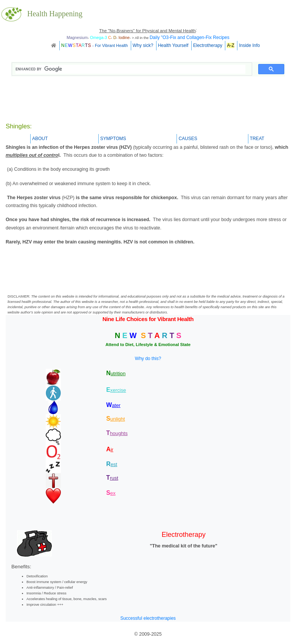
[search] (130, 69)
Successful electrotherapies (148, 618)
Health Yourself (173, 45)
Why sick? (143, 45)
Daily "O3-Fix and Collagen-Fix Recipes (190, 37)
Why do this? (148, 359)
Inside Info (249, 45)
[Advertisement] (148, 100)
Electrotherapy (208, 45)
